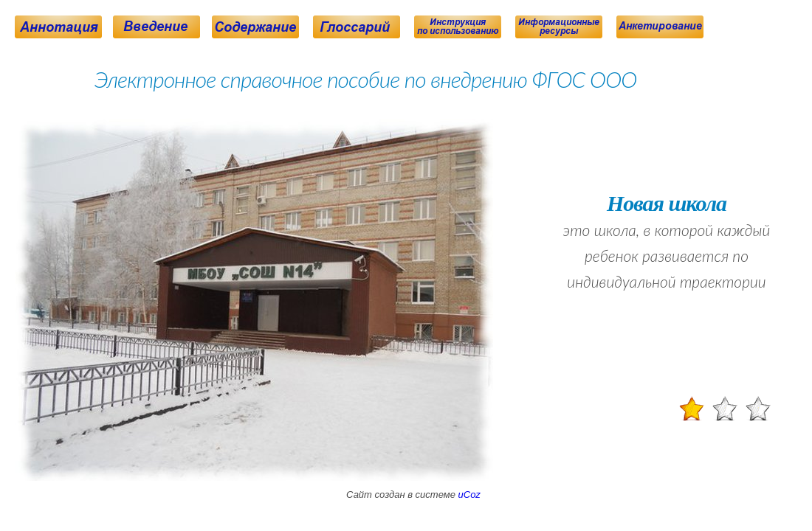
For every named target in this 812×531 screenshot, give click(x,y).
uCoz (469, 494)
